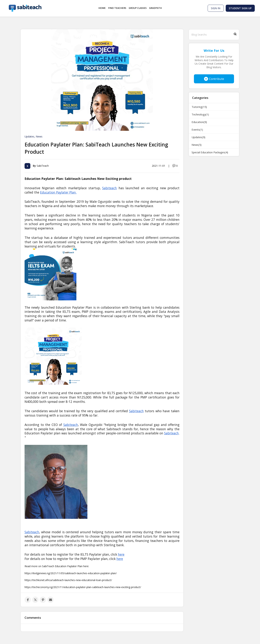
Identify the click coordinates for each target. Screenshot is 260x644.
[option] (102, 80)
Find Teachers (117, 8)
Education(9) (199, 122)
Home (102, 8)
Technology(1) (200, 114)
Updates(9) (198, 137)
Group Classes (138, 8)
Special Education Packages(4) (210, 152)
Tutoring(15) (199, 107)
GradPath (155, 8)
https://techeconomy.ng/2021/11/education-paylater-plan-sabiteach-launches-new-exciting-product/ (83, 587)
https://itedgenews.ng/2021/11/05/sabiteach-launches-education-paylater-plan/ (71, 573)
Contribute (214, 79)
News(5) (197, 145)
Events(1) (197, 130)
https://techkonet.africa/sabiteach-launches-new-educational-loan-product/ (68, 580)
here (120, 559)
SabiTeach (43, 166)
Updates (29, 136)
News (39, 136)
